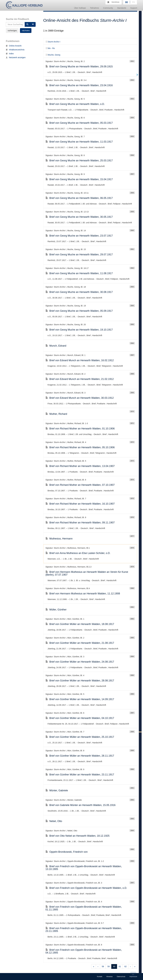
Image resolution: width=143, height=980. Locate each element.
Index (10, 54)
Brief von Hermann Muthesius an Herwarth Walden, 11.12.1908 (83, 594)
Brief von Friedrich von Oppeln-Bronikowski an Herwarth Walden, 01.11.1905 (84, 908)
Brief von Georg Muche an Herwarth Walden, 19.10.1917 (79, 330)
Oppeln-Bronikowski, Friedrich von (67, 852)
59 (109, 966)
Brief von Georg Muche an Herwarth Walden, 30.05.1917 (79, 217)
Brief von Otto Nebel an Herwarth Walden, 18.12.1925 (78, 836)
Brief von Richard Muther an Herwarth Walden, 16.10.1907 (80, 504)
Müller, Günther (56, 610)
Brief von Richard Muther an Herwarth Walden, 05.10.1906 (80, 447)
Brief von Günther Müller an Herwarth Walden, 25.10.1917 (80, 737)
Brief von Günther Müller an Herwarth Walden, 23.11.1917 (80, 775)
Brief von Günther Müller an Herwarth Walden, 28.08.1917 (80, 681)
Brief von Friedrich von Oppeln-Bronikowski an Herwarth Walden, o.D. (86, 888)
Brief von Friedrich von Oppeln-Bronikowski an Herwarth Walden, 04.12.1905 (84, 951)
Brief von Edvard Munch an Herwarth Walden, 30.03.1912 (80, 398)
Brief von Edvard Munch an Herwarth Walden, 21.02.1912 (80, 379)
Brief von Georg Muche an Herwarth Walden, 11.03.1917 (79, 142)
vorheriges (12, 31)
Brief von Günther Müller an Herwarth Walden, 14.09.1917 (80, 699)
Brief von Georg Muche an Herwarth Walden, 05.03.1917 (79, 123)
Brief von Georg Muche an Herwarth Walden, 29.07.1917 (79, 255)
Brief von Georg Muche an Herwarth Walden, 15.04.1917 (79, 179)
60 (114, 966)
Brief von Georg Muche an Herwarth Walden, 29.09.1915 (79, 67)
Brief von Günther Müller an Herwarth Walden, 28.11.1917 (80, 756)
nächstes (26, 31)
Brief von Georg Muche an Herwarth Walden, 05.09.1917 (79, 311)
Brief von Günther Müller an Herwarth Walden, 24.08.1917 (80, 662)
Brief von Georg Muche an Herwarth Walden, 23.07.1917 (79, 236)
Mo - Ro (50, 48)
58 (103, 966)
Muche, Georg (53, 55)
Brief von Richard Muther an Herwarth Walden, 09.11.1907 (80, 523)
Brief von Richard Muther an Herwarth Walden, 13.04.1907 (80, 466)
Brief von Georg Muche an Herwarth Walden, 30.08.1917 (79, 292)
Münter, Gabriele (57, 790)
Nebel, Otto (54, 821)
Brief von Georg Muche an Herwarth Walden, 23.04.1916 (79, 85)
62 (126, 966)
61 (120, 966)
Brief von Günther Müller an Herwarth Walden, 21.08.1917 (80, 643)
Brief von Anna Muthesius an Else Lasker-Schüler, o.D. (78, 553)
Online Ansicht (14, 46)
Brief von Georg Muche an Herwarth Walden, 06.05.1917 (79, 198)
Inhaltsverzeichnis (15, 50)
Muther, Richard (56, 414)
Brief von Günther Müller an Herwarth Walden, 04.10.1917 (80, 718)
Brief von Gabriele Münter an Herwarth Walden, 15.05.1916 (81, 805)
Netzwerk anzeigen (16, 57)
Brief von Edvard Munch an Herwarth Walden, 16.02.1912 (80, 360)
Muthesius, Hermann (59, 539)
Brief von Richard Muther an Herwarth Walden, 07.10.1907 (80, 485)
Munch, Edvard (56, 346)
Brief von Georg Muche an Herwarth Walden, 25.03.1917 (79, 161)
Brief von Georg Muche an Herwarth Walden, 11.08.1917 (79, 273)
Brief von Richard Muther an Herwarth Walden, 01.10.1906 (80, 429)
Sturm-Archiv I (53, 42)
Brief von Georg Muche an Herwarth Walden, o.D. (75, 104)
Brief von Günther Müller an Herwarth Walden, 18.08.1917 (80, 624)
